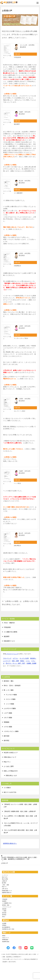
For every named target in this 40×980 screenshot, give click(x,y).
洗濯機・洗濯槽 (31, 663)
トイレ (28, 661)
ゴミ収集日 (7, 788)
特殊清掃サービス (9, 641)
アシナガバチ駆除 (11, 695)
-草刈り (4, 917)
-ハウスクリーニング (7, 907)
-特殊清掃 (4, 909)
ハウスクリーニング (12, 654)
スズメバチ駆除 (11, 699)
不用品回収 (7, 627)
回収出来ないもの (11, 775)
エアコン (15, 658)
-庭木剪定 (4, 915)
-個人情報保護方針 (6, 927)
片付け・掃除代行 (9, 623)
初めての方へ (5, 877)
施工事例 (4, 883)
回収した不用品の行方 (11, 771)
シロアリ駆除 (8, 713)
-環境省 (4, 936)
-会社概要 (4, 923)
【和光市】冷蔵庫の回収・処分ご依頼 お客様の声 (20, 811)
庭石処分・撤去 (9, 681)
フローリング (7, 658)
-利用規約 (4, 925)
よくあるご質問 (9, 766)
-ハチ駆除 (4, 911)
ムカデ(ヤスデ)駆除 (10, 708)
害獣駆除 (7, 722)
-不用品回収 (5, 899)
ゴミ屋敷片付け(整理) (10, 632)
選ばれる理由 (5, 879)
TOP (19, 858)
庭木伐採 (7, 736)
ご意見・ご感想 (5, 885)
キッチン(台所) (24, 658)
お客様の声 (4, 881)
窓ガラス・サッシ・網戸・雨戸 (15, 663)
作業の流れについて (10, 757)
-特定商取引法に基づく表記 (8, 929)
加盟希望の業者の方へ (10, 844)
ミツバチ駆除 (10, 704)
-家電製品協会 (5, 940)
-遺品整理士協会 (6, 942)
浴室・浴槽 (15, 661)
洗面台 (22, 661)
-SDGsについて (5, 938)
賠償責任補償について (7, 891)
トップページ (5, 875)
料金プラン (7, 762)
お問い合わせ (5, 889)
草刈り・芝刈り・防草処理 (12, 686)
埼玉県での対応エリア (11, 753)
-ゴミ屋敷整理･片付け (7, 903)
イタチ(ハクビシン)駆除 (11, 731)
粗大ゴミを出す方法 (10, 792)
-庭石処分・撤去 (6, 905)
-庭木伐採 (4, 913)
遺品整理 (7, 636)
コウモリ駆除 (8, 727)
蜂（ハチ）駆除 (9, 690)
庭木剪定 (7, 740)
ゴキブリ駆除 (8, 718)
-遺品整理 (4, 901)
